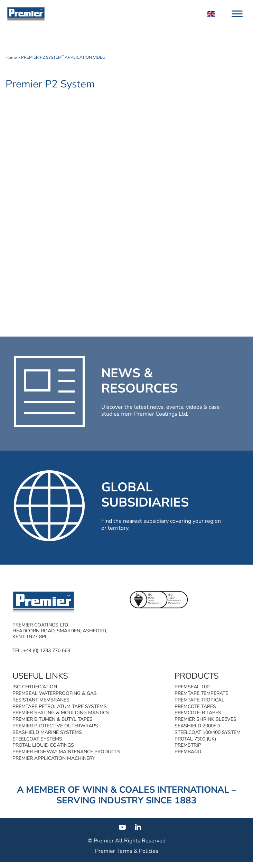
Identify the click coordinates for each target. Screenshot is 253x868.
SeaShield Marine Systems (47, 732)
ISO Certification (35, 687)
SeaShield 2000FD (197, 726)
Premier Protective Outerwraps (55, 726)
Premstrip (188, 745)
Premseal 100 (192, 687)
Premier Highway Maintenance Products (66, 752)
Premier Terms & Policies (127, 851)
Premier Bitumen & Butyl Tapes (53, 719)
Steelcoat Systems (37, 739)
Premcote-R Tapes (198, 713)
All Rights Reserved (140, 841)
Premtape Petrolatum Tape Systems (60, 706)
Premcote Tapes (195, 706)
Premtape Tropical (199, 700)
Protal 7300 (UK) (195, 739)
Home (11, 57)
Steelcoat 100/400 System (208, 732)
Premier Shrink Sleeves (205, 719)
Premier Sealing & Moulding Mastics (61, 713)
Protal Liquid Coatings (43, 745)
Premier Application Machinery (54, 758)
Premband (188, 752)
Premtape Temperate (201, 693)
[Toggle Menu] (237, 14)
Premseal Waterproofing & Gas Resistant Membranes (55, 697)
